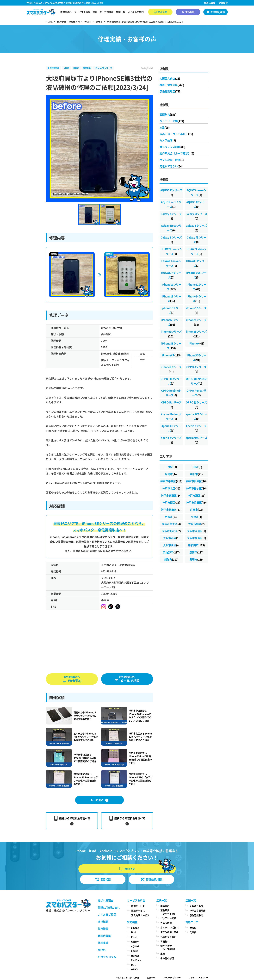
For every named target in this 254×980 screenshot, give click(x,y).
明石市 (196, 474)
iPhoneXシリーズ (171, 369)
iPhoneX (196, 343)
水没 (165, 127)
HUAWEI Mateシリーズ (196, 251)
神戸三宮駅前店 (172, 85)
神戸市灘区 (196, 495)
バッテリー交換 (172, 121)
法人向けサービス (140, 915)
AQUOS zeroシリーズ (171, 204)
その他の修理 (167, 958)
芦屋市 (196, 510)
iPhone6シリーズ (196, 322)
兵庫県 (193, 932)
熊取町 (171, 559)
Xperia (135, 951)
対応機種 (109, 12)
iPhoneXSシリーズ (196, 358)
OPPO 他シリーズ (196, 405)
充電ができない (171, 166)
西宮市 (171, 517)
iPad (134, 932)
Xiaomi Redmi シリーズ (171, 416)
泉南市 (196, 552)
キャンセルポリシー (172, 977)
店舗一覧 (121, 12)
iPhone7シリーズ (171, 334)
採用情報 (103, 929)
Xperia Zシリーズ (171, 440)
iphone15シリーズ (171, 310)
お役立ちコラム (107, 957)
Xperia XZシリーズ (171, 428)
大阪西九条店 (170, 78)
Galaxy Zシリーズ (171, 240)
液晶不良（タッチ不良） (176, 134)
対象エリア (192, 922)
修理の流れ (66, 12)
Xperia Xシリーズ (196, 428)
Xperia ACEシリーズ (196, 416)
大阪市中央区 (171, 524)
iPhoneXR (171, 355)
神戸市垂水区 (196, 488)
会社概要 (223, 3)
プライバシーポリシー (198, 977)
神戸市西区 (171, 502)
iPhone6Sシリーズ (171, 322)
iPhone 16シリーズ (196, 275)
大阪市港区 (171, 538)
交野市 (196, 517)
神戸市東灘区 (171, 495)
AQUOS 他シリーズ (196, 204)
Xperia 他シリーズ (196, 440)
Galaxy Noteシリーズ (171, 228)
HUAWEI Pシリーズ (196, 263)
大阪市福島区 (196, 538)
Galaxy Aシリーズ (171, 216)
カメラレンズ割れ (172, 147)
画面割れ (87, 68)
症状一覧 (97, 12)
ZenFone (136, 960)
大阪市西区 (171, 545)
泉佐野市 (171, 552)
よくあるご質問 (136, 12)
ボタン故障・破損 (172, 160)
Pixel (134, 937)
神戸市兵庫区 (196, 481)
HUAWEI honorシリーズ (171, 251)
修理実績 (103, 943)
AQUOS (135, 946)
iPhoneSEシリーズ (103, 68)
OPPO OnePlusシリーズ (196, 381)
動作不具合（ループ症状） (177, 153)
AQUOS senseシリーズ (196, 192)
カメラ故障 (168, 140)
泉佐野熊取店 (53, 68)
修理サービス (138, 906)
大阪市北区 (196, 524)
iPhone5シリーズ (196, 310)
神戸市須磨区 (171, 510)
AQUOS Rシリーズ (171, 192)
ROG (134, 965)
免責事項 (151, 977)
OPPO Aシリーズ (196, 369)
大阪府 (66, 68)
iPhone (135, 928)
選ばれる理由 (106, 900)
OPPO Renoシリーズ (196, 393)
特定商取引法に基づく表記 (127, 977)
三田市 (196, 467)
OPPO (134, 969)
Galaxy (135, 942)
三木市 (171, 467)
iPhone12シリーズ (196, 287)
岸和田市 (196, 545)
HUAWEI (136, 955)
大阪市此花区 (171, 531)
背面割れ (165, 941)
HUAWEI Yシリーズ (171, 275)
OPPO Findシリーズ (171, 381)
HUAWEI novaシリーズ (171, 263)
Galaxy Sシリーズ (196, 228)
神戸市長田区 (196, 502)
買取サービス (138, 911)
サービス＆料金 (82, 12)
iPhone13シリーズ (171, 299)
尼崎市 (171, 474)
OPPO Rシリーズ (171, 405)
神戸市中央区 (171, 481)
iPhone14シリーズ (196, 299)
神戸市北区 (171, 488)
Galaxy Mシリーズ (196, 216)
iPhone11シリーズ (171, 287)
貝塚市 (76, 68)
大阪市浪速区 (196, 531)
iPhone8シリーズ (196, 334)
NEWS (102, 950)
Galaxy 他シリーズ (196, 240)
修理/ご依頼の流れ (109, 907)
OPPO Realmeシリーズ (171, 393)
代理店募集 (210, 3)
